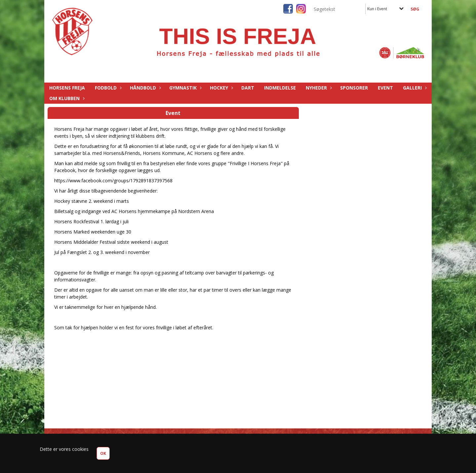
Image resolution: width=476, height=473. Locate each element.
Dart (248, 88)
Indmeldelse (280, 88)
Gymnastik (185, 88)
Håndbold (145, 88)
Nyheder (318, 88)
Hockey (221, 88)
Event (385, 88)
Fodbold (107, 88)
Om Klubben (66, 98)
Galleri (414, 88)
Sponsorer (354, 88)
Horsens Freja (67, 88)
